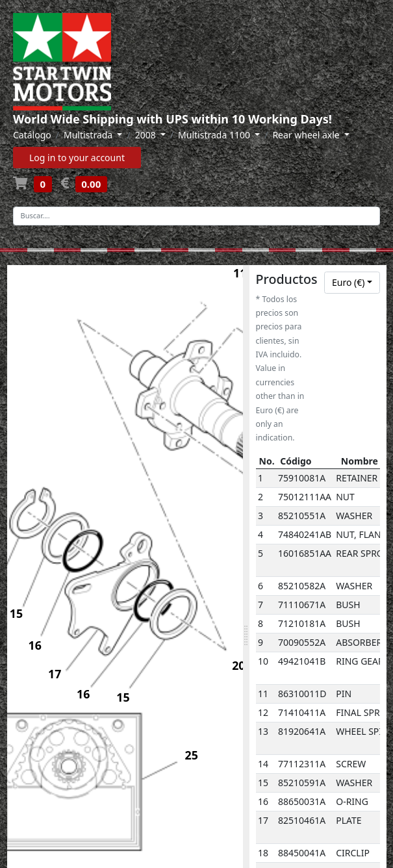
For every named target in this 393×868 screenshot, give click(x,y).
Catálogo (32, 135)
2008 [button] (147, 135)
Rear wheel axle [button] (307, 135)
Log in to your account (77, 158)
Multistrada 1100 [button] (215, 135)
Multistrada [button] (89, 135)
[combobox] (352, 283)
